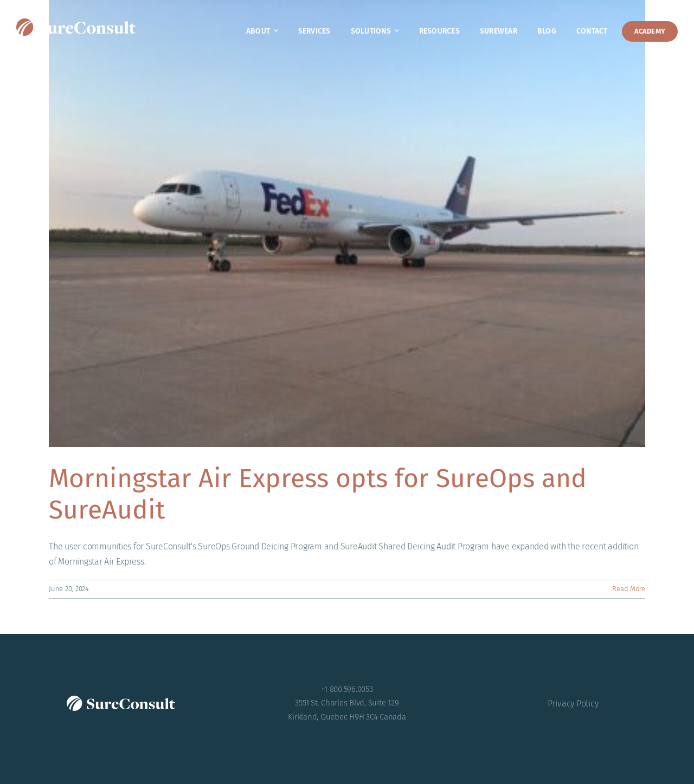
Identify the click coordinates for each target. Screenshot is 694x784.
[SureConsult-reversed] (76, 22)
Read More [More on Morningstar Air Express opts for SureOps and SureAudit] (629, 589)
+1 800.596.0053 (347, 689)
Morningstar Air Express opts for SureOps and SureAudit (318, 494)
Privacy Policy (573, 704)
